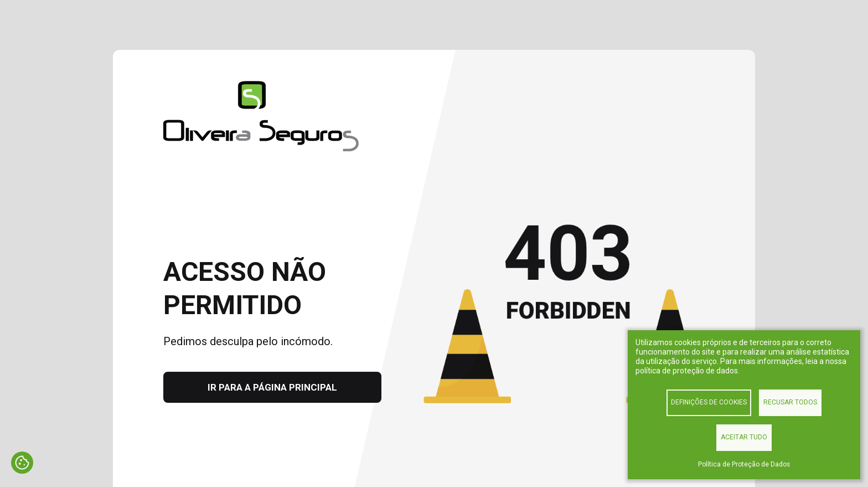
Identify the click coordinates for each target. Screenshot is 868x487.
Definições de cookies (709, 402)
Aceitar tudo (744, 437)
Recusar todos (790, 402)
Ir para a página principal (272, 387)
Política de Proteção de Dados (744, 464)
